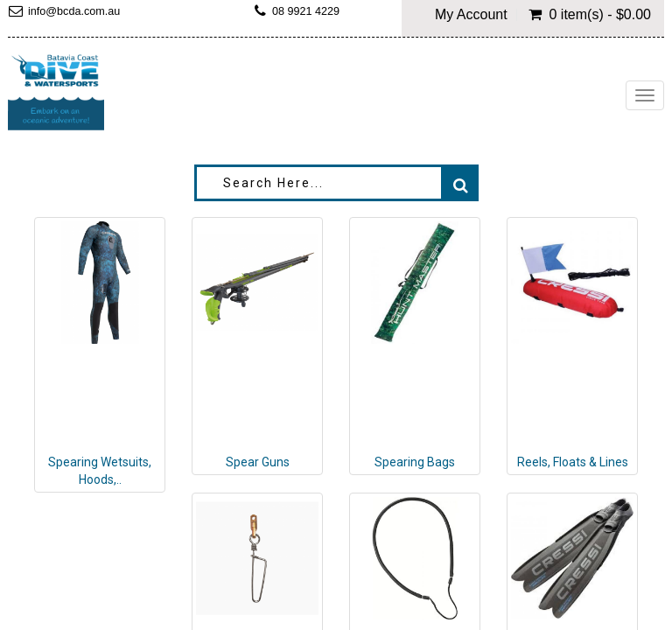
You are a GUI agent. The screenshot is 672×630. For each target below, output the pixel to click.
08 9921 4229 (306, 11)
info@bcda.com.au (74, 11)
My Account (471, 15)
